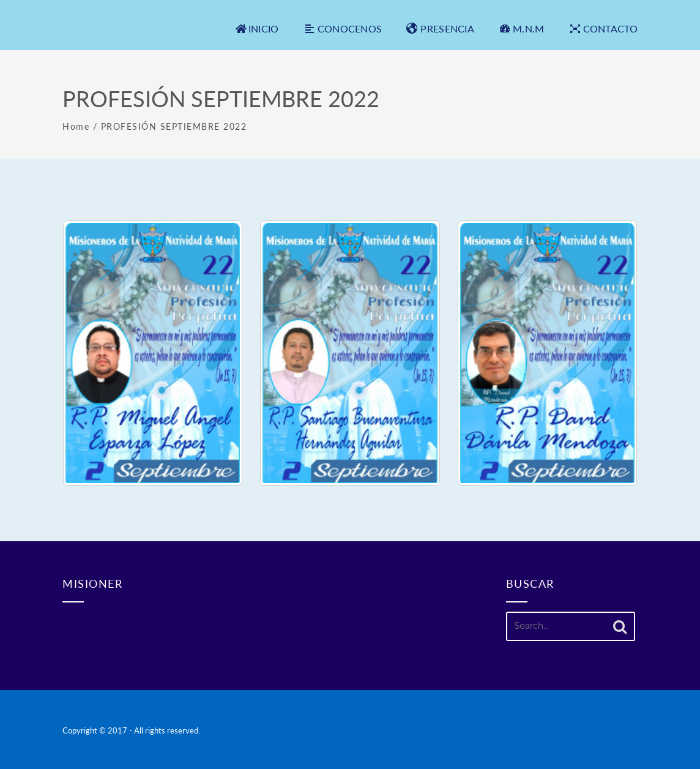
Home (76, 126)
